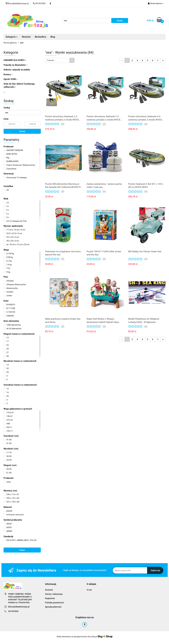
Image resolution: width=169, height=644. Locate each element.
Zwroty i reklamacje (54, 594)
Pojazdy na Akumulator (15, 65)
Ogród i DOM (11, 79)
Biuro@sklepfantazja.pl (19, 607)
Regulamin (50, 598)
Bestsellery (41, 37)
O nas (89, 590)
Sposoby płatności (53, 607)
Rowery (8, 74)
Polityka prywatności (54, 603)
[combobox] (60, 60)
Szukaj (22, 131)
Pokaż (22, 550)
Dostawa (49, 590)
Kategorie (12, 37)
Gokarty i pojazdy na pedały (17, 70)
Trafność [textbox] (50, 60)
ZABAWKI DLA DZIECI (15, 60)
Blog (53, 37)
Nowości (26, 37)
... (4, 92)
